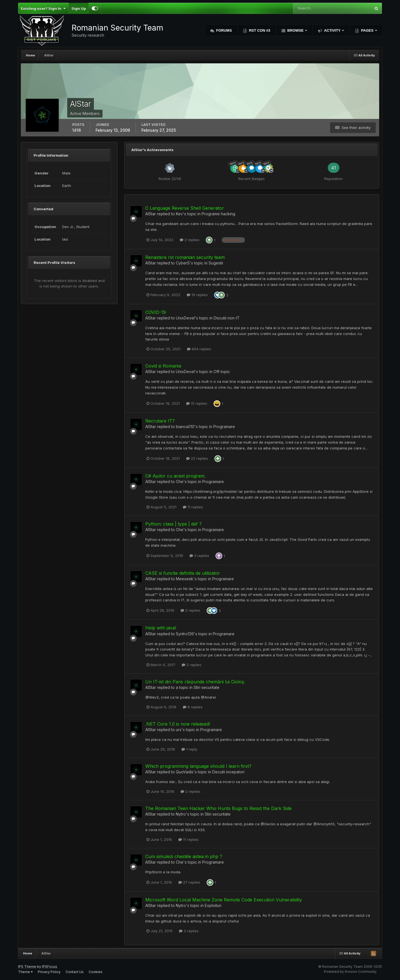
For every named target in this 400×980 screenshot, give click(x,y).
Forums (224, 30)
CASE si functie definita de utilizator (183, 573)
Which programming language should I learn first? (198, 766)
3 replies (199, 556)
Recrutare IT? (160, 421)
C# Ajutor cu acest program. (175, 476)
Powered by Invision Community (350, 972)
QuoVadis (185, 772)
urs (179, 730)
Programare (224, 427)
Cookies (96, 972)
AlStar (151, 214)
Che (180, 482)
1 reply (189, 749)
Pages (367, 30)
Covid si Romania (163, 366)
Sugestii (216, 263)
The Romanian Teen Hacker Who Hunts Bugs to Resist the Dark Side (218, 808)
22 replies (197, 458)
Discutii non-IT (227, 318)
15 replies (197, 403)
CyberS (183, 263)
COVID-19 (156, 312)
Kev (179, 214)
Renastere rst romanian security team (185, 257)
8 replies (193, 707)
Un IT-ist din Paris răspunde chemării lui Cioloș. (195, 682)
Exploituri (213, 905)
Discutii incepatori (228, 772)
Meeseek (185, 579)
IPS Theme (27, 967)
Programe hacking (218, 214)
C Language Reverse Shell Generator (185, 208)
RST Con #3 (259, 30)
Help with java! (161, 628)
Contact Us (75, 972)
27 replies (189, 882)
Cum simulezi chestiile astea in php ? (184, 856)
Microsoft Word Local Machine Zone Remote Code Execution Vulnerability (224, 900)
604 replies (199, 349)
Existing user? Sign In (43, 8)
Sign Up (79, 8)
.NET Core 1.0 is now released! (178, 724)
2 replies (190, 240)
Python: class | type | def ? (173, 524)
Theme (25, 972)
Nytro (181, 814)
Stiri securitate (207, 687)
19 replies (197, 295)
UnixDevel (185, 318)
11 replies (193, 507)
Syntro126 (185, 634)
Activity (332, 30)
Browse (296, 30)
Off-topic (222, 372)
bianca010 (185, 427)
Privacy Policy (49, 972)
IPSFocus (50, 967)
